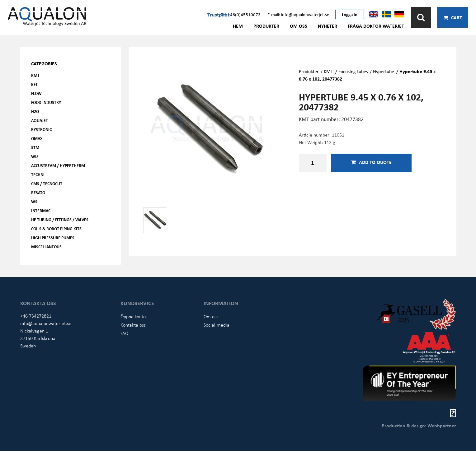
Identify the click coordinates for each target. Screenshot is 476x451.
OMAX (37, 138)
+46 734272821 (36, 316)
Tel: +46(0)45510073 (241, 14)
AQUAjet (40, 120)
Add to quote (371, 162)
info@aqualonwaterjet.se (46, 323)
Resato (38, 192)
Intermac (41, 210)
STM (35, 147)
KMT (35, 75)
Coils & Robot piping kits (56, 228)
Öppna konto (133, 316)
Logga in (350, 14)
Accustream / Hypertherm (58, 165)
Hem (238, 26)
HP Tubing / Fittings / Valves (60, 219)
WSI (35, 201)
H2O (35, 111)
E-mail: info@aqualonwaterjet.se (298, 14)
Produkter (266, 26)
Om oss (299, 26)
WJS (35, 156)
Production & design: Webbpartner (419, 425)
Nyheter (328, 26)
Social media (217, 325)
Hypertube (384, 71)
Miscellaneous (46, 246)
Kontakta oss (133, 325)
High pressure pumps (53, 237)
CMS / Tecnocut (47, 183)
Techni (38, 174)
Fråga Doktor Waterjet (376, 26)
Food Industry (46, 102)
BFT (34, 84)
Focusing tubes (353, 71)
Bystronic (41, 129)
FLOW (36, 93)
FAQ (125, 333)
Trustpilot (218, 14)
